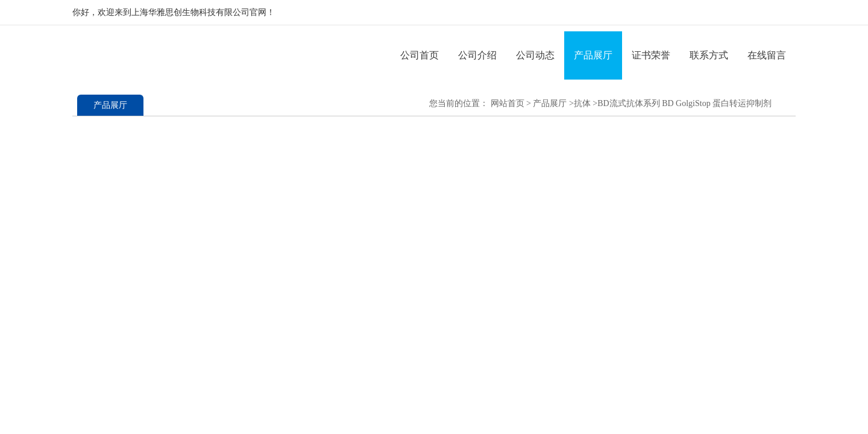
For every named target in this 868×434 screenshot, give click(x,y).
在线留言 (767, 55)
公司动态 (535, 55)
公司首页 (420, 55)
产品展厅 (593, 55)
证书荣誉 (651, 55)
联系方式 (709, 55)
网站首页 (508, 103)
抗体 (582, 103)
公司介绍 (477, 55)
